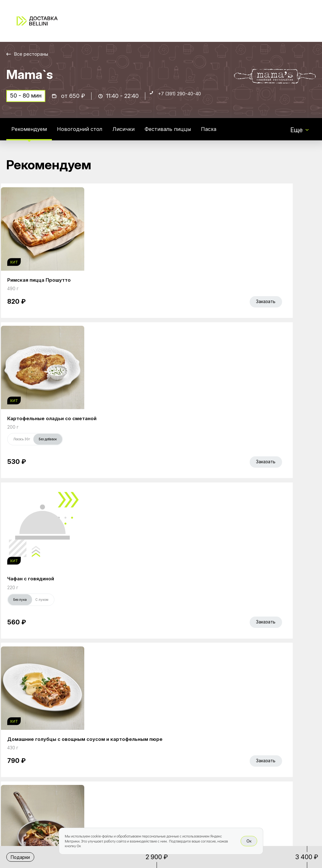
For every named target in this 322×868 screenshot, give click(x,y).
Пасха (234, 133)
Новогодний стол (90, 133)
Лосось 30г (120, 308)
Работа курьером (203, 733)
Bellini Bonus (132, 760)
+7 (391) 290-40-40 (186, 100)
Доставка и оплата (206, 747)
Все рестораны (35, 54)
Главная (126, 733)
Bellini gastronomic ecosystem (267, 743)
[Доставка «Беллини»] (37, 21)
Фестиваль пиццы (188, 133)
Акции (123, 747)
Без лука (211, 308)
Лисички (139, 133)
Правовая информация (196, 764)
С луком (233, 308)
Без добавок (146, 308)
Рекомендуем (32, 133)
